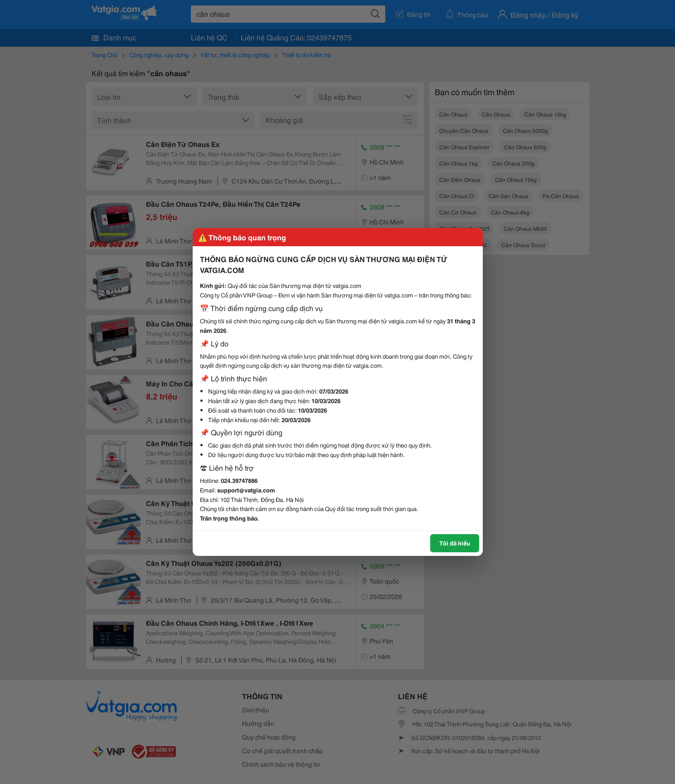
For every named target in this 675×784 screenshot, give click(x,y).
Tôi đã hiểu (455, 543)
